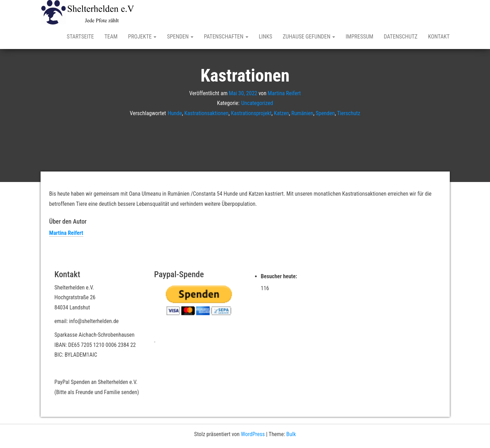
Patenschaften (226, 37)
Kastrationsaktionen (206, 113)
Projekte (142, 37)
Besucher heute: (280, 276)
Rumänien (302, 113)
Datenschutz (400, 37)
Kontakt (439, 37)
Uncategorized (257, 103)
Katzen (281, 113)
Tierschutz (349, 113)
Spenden (180, 37)
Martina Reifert (284, 93)
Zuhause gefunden (309, 37)
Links (266, 37)
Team (111, 37)
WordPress (253, 434)
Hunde (175, 113)
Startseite (80, 37)
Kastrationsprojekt (251, 113)
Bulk (291, 434)
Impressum (359, 37)
